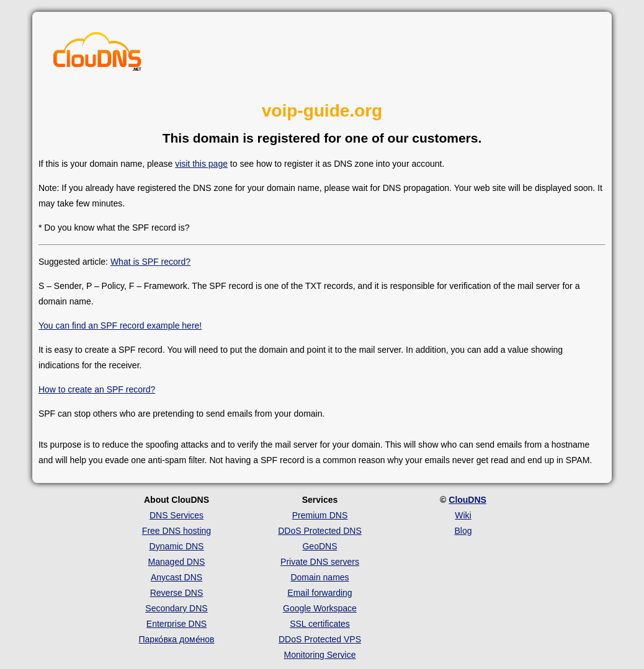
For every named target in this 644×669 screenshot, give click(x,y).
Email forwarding (320, 593)
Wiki (463, 515)
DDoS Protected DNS (320, 531)
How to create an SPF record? (97, 389)
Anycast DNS (177, 577)
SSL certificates (320, 624)
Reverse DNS (177, 593)
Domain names (320, 577)
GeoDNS (320, 546)
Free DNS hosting (177, 531)
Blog (463, 531)
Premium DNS (320, 515)
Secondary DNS (176, 608)
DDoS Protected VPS (320, 639)
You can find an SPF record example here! (120, 326)
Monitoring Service (320, 655)
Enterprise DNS (177, 624)
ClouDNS (467, 500)
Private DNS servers (320, 562)
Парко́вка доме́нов (177, 639)
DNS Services (177, 515)
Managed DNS (177, 562)
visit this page (201, 164)
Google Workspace (320, 608)
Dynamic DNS (177, 546)
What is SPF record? (150, 262)
